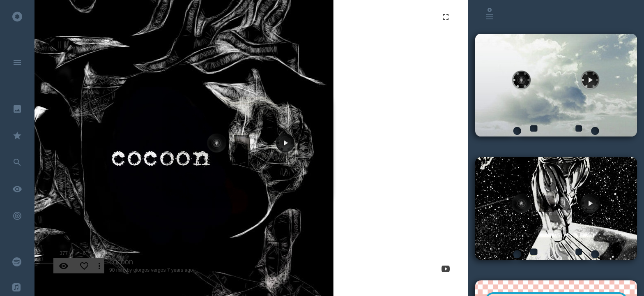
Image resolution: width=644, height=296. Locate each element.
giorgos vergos (150, 270)
